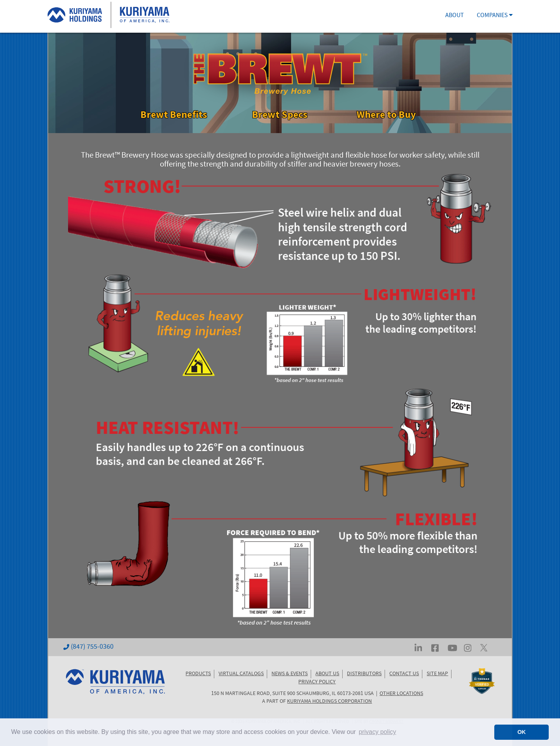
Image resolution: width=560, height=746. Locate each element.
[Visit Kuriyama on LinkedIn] (418, 647)
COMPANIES (495, 16)
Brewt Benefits (174, 114)
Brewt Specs (280, 114)
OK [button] (521, 732)
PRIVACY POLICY (317, 682)
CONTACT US (404, 674)
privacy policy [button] (378, 732)
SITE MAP (437, 674)
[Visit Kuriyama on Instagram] (468, 647)
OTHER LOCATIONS (401, 694)
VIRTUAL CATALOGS (241, 674)
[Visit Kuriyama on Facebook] (435, 647)
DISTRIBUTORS (364, 674)
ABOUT (455, 16)
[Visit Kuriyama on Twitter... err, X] (484, 647)
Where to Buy (386, 114)
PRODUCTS (198, 674)
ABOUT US (327, 674)
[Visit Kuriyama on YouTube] (452, 647)
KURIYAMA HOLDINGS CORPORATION (329, 702)
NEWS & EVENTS (290, 674)
